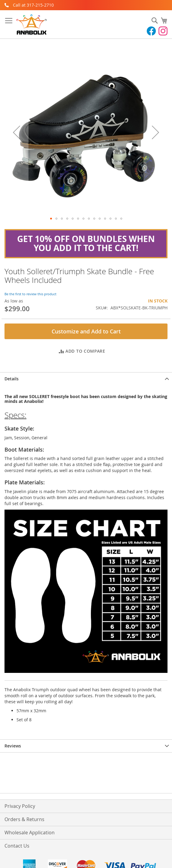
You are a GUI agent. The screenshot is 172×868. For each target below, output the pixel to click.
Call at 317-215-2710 (33, 5)
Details (12, 379)
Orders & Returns (24, 819)
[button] (51, 219)
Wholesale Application (30, 833)
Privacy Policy (20, 806)
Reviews (13, 746)
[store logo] (32, 25)
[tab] (86, 379)
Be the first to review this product (30, 294)
